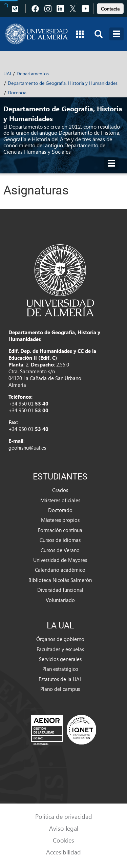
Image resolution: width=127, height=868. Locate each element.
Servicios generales (60, 659)
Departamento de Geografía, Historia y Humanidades (63, 83)
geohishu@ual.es (27, 448)
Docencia (17, 92)
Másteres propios (60, 520)
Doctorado (60, 510)
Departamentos (33, 73)
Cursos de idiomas (60, 540)
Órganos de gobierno (60, 639)
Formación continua (60, 530)
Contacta (110, 9)
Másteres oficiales (60, 500)
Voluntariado (60, 600)
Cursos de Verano (60, 550)
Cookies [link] (63, 840)
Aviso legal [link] (64, 828)
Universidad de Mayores (60, 560)
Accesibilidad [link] (63, 852)
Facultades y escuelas (60, 649)
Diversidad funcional (60, 590)
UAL (8, 73)
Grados (60, 490)
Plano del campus (60, 689)
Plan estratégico (60, 669)
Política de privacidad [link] (64, 816)
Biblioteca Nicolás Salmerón (60, 580)
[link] (110, 8)
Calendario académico (60, 570)
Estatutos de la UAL (60, 679)
